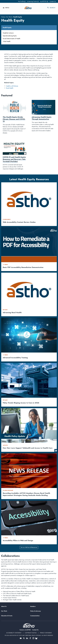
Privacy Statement (46, 633)
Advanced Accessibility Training (15, 358)
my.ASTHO (44, 1)
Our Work (9, 17)
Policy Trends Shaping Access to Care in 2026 (21, 403)
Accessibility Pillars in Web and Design (18, 540)
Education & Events (7, 616)
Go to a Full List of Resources (29, 547)
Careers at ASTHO (25, 630)
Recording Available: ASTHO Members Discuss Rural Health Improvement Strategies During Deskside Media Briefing (26, 494)
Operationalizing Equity (10, 36)
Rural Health (10, 88)
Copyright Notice (31, 633)
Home (3, 17)
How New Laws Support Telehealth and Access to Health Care (28, 448)
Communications (35, 616)
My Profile (21, 1)
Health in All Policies (12, 86)
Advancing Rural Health (12, 312)
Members (33, 607)
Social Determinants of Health (11, 39)
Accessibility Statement (14, 633)
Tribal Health (7, 41)
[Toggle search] (52, 8)
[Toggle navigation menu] (5, 8)
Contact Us (53, 1)
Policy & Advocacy (35, 611)
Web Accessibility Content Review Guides (19, 222)
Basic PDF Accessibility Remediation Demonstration (23, 267)
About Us (4, 607)
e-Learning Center (32, 1)
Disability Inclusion (8, 33)
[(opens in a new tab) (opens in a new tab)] (21, 638)
